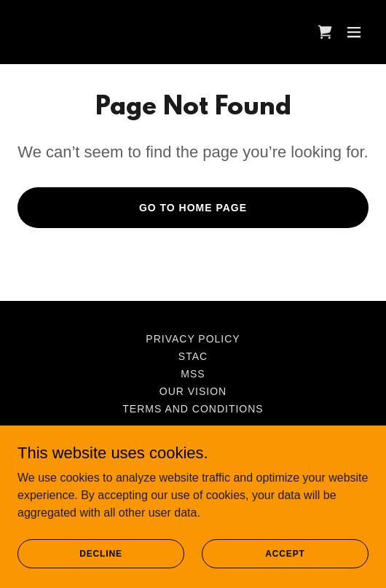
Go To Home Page (193, 208)
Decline (101, 573)
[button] (354, 32)
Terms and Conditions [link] (193, 409)
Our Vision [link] (193, 391)
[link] (325, 32)
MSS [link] (193, 374)
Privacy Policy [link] (193, 339)
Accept (285, 573)
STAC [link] (193, 356)
